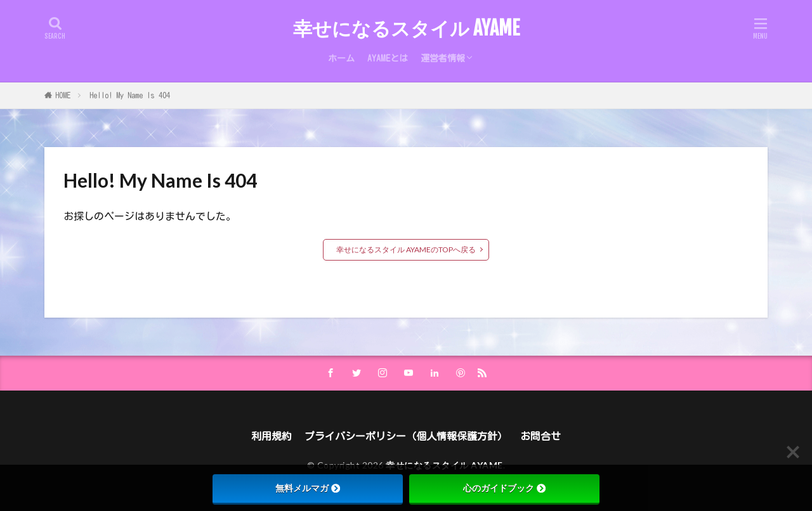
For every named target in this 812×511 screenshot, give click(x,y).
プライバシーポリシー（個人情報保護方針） (406, 436)
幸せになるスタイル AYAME (406, 29)
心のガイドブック (504, 488)
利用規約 (272, 436)
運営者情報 (443, 58)
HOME (63, 95)
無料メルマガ (308, 488)
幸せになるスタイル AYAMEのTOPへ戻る (406, 249)
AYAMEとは (388, 58)
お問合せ (540, 436)
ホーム (341, 58)
